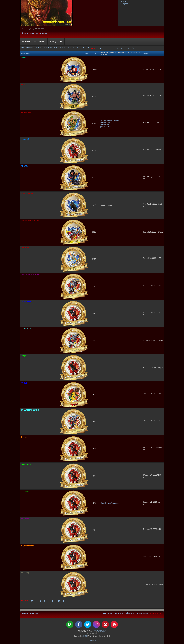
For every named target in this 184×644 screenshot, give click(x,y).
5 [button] (122, 48)
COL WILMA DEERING (30, 410)
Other (87, 47)
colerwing (25, 573)
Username (25, 53)
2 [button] (110, 48)
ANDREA (25, 166)
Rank (87, 53)
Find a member (26, 47)
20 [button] (128, 48)
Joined (146, 53)
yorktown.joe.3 (106, 123)
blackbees (25, 491)
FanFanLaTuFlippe (100, 630)
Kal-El (23, 58)
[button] (101, 48)
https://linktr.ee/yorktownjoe (110, 121)
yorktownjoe (26, 112)
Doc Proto (25, 247)
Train (23, 85)
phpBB (85, 636)
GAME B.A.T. (26, 329)
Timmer (24, 437)
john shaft (25, 139)
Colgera (24, 356)
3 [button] (114, 48)
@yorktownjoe (105, 127)
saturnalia (25, 518)
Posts (94, 53)
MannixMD (101, 632)
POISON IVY (26, 302)
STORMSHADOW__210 (30, 220)
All (34, 47)
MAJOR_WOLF (27, 193)
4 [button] (118, 48)
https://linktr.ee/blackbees (110, 503)
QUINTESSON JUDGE (30, 275)
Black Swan (26, 464)
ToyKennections (28, 546)
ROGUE (24, 383)
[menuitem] (123, 1)
